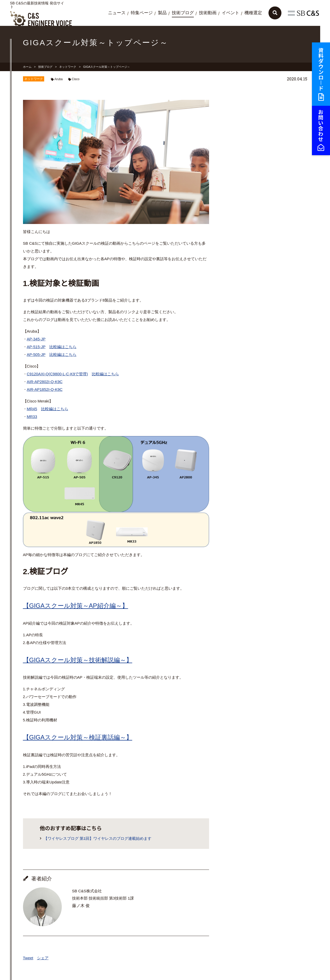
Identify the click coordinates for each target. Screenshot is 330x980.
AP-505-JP (36, 354)
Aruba (59, 79)
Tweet (28, 958)
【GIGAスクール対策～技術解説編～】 (78, 660)
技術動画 (208, 13)
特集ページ (142, 13)
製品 (162, 13)
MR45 (32, 409)
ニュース (117, 13)
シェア (43, 958)
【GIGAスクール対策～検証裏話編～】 (78, 737)
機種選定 (253, 13)
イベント (231, 13)
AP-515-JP (36, 347)
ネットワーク (68, 67)
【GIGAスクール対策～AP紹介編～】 (76, 606)
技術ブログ (183, 13)
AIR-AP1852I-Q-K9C (45, 389)
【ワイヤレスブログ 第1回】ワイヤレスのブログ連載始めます (98, 838)
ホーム (27, 67)
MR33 (32, 417)
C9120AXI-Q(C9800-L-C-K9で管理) (57, 374)
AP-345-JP (36, 339)
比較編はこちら (63, 347)
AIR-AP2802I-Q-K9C (45, 382)
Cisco (76, 79)
